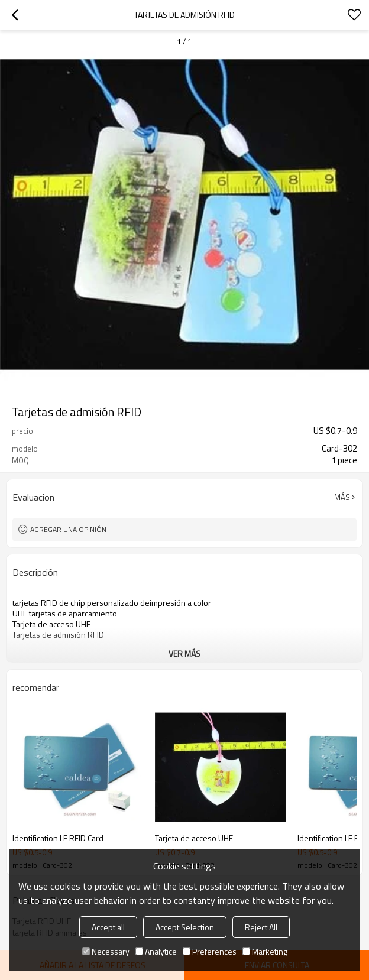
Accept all (108, 927)
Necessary (106, 951)
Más (342, 497)
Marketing (265, 951)
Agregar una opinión (68, 529)
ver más (184, 653)
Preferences (210, 951)
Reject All (261, 927)
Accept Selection (185, 927)
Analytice (156, 951)
